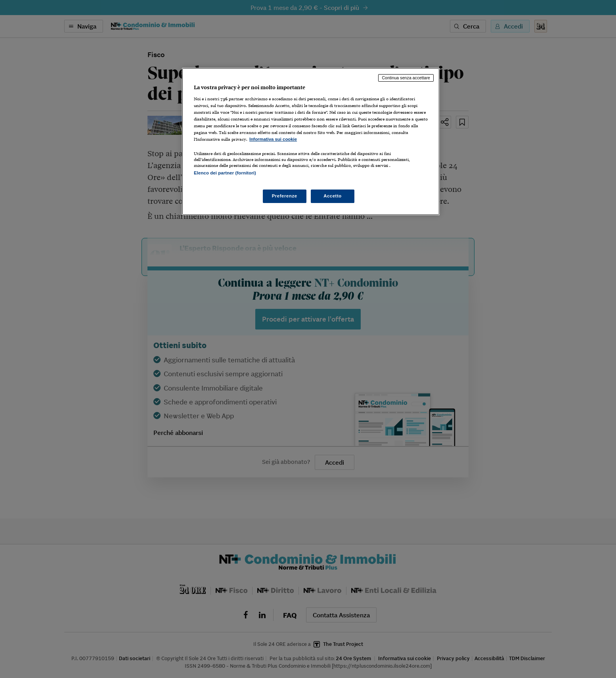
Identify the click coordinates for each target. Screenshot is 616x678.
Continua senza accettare (406, 78)
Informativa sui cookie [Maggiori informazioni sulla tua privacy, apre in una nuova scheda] (273, 139)
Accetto (333, 196)
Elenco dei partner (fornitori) (225, 173)
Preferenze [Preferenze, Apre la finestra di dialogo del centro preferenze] (285, 196)
